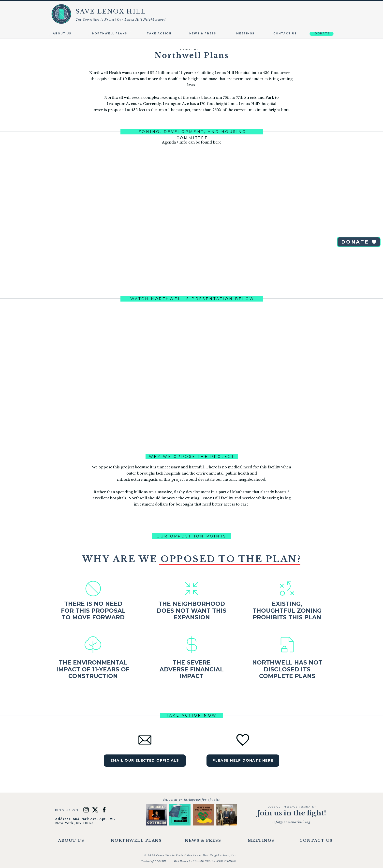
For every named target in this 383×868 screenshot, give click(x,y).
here (217, 142)
